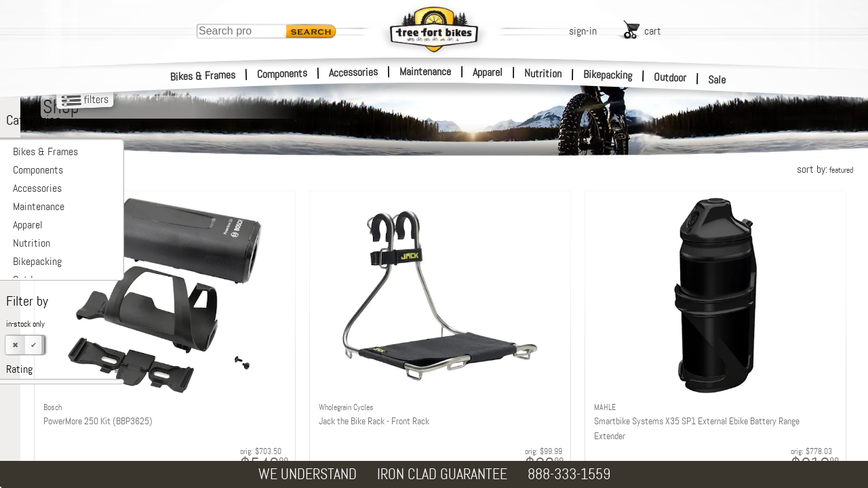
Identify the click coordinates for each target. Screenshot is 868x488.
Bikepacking (608, 75)
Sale (717, 80)
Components (282, 74)
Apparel (488, 72)
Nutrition (543, 73)
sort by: (825, 169)
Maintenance (425, 72)
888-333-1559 (569, 474)
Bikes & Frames (203, 76)
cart (653, 31)
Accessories (353, 72)
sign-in (583, 31)
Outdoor (670, 77)
